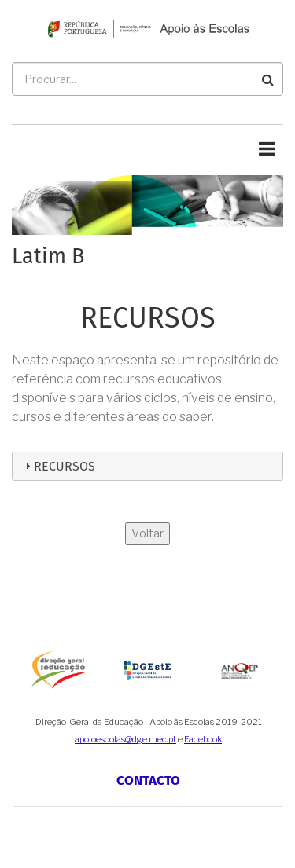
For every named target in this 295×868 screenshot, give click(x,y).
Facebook (203, 739)
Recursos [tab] (58, 466)
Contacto (148, 780)
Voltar (147, 533)
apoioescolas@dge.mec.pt (125, 739)
